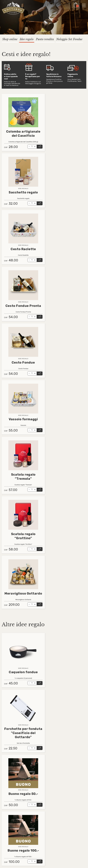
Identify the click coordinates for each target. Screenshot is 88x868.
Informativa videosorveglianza (14, 834)
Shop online (10, 39)
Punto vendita (45, 39)
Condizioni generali (9, 827)
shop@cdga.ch (36, 815)
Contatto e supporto (10, 830)
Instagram (40, 830)
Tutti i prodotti (8, 825)
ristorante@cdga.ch (38, 812)
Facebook (39, 827)
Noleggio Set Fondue (69, 39)
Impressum (6, 832)
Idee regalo (27, 39)
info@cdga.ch (36, 810)
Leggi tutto (6, 95)
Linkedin (39, 825)
